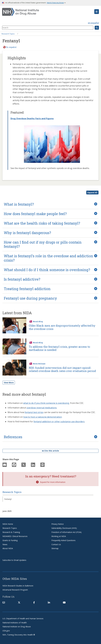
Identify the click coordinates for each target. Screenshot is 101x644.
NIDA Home (8, 524)
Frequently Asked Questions (63, 540)
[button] (97, 12)
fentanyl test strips (34, 412)
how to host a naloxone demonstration (43, 417)
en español (93, 23)
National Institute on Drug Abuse (17, 627)
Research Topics (8, 34)
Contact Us (56, 544)
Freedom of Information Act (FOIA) (66, 532)
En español (11, 47)
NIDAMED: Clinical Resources (15, 536)
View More (9, 383)
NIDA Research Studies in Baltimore (18, 586)
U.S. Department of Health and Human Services (23, 618)
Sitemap (55, 548)
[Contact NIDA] (4, 602)
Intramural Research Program (15, 590)
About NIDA (8, 548)
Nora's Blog (38, 321)
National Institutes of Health (15, 623)
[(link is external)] (19, 602)
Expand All (92, 193)
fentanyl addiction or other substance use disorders (59, 422)
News (5, 544)
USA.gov (6, 631)
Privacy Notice (58, 524)
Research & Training (11, 532)
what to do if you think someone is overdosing (46, 403)
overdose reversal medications (42, 408)
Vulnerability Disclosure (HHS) (64, 528)
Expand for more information (51, 482)
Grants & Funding (10, 540)
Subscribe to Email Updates (14, 560)
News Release (39, 364)
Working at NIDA (59, 536)
